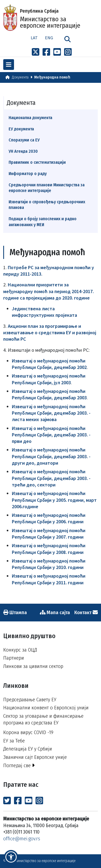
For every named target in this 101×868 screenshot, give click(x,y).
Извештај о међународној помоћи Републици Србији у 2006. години (49, 518)
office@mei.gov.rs (22, 839)
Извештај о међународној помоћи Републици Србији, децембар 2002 (49, 364)
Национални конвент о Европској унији (46, 708)
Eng (49, 38)
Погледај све (19, 765)
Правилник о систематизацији (37, 162)
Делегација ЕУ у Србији (28, 749)
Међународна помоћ (52, 77)
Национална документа (30, 118)
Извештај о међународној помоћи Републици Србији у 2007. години (49, 534)
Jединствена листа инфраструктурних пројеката (44, 312)
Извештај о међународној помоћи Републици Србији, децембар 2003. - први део (51, 435)
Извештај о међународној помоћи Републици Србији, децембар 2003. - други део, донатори (51, 456)
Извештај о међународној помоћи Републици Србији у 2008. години (49, 549)
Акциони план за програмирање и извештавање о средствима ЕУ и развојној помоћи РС (50, 333)
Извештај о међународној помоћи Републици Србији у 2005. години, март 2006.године (54, 500)
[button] (11, 857)
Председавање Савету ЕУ (30, 700)
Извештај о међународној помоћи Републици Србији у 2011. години (49, 579)
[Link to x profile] (36, 52)
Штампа (15, 612)
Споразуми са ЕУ (24, 140)
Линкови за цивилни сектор (33, 666)
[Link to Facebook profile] (46, 52)
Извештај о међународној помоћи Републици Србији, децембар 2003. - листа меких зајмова (51, 413)
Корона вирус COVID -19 (28, 732)
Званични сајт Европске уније (35, 757)
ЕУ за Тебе (14, 741)
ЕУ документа (21, 129)
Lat (34, 38)
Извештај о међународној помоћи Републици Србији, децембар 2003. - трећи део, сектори (51, 478)
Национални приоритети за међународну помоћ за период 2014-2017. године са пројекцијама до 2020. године (48, 291)
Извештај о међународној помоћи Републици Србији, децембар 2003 (49, 394)
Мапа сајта (55, 612)
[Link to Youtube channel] (57, 52)
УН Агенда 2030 (23, 151)
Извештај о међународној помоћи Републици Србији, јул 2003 (49, 379)
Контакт (86, 612)
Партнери (14, 658)
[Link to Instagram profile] (68, 52)
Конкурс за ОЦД (20, 650)
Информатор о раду (28, 174)
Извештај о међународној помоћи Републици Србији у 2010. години (49, 564)
